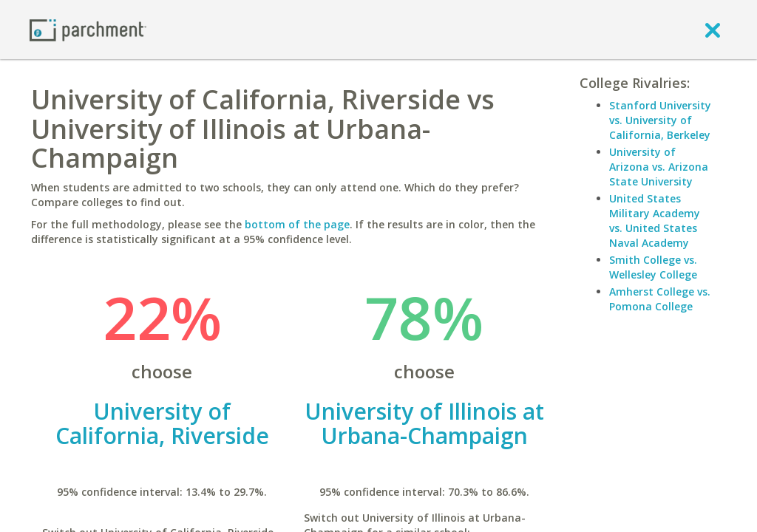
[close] (713, 30)
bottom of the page (297, 224)
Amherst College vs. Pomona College (660, 299)
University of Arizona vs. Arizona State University (659, 167)
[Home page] (88, 29)
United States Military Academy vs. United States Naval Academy (655, 221)
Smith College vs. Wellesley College (653, 267)
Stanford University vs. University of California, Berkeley (660, 120)
